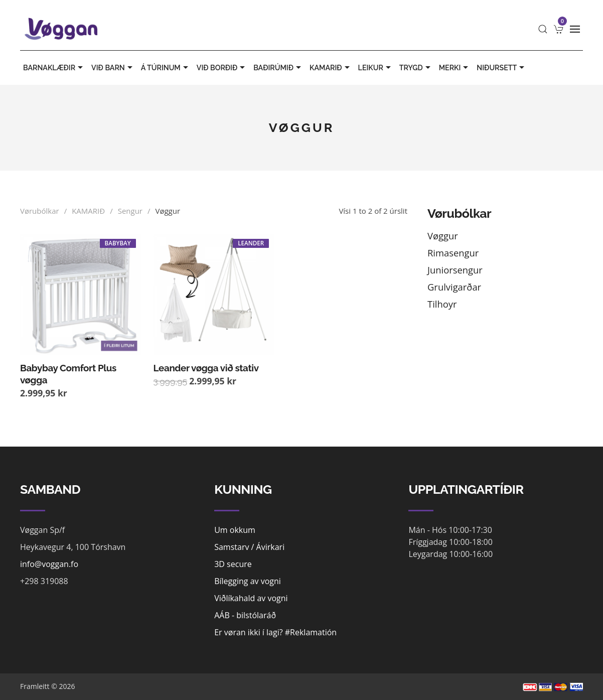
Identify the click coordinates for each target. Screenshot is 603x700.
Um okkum (235, 530)
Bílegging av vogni (248, 581)
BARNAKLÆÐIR (54, 68)
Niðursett (502, 68)
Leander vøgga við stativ (206, 368)
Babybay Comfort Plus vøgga (68, 374)
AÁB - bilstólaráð (245, 615)
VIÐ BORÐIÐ (222, 68)
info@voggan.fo (49, 564)
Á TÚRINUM (166, 68)
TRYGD (416, 68)
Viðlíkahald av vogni (251, 598)
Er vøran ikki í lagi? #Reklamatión (275, 632)
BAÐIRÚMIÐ (278, 68)
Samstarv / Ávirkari (249, 547)
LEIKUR (376, 68)
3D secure (233, 564)
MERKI (455, 68)
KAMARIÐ (331, 68)
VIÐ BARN (113, 68)
